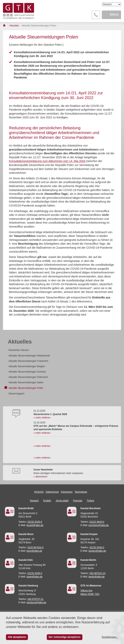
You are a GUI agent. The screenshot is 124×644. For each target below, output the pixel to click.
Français (78, 501)
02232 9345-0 (35, 522)
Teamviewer (81, 492)
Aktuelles (20, 342)
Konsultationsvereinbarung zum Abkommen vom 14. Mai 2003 (47, 161)
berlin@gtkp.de (97, 577)
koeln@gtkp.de (34, 577)
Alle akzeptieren (17, 637)
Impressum (67, 492)
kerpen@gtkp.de (97, 551)
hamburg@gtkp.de (36, 602)
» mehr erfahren (42, 418)
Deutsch (34, 501)
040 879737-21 (36, 599)
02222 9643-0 (97, 522)
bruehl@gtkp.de (35, 525)
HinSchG (39, 492)
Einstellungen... (110, 637)
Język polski (62, 501)
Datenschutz (52, 492)
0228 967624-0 (36, 547)
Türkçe (90, 501)
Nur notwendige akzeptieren (65, 637)
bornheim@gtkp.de (99, 525)
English (47, 501)
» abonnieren (40, 477)
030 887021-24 (98, 573)
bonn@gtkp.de (34, 551)
